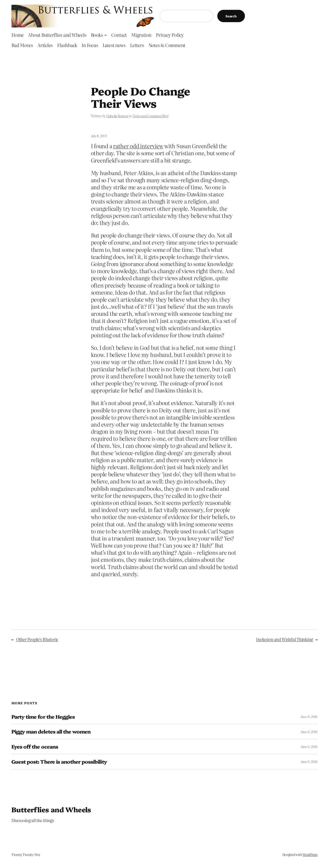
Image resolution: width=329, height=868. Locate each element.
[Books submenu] (106, 35)
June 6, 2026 (309, 717)
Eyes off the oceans (35, 747)
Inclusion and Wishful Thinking (284, 639)
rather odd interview (138, 146)
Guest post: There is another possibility (59, 762)
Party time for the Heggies (43, 717)
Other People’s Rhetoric (37, 639)
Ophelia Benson (117, 116)
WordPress (310, 855)
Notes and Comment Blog (150, 116)
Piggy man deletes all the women (51, 732)
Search (231, 16)
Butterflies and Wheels (51, 809)
